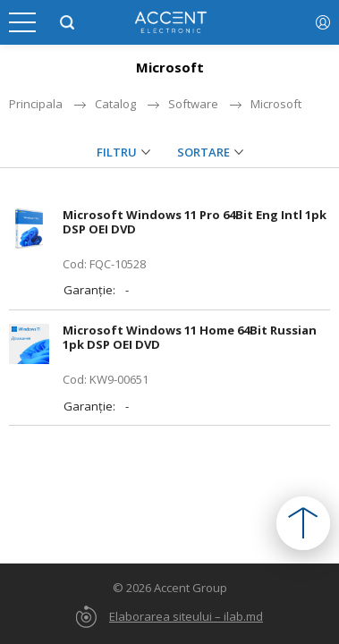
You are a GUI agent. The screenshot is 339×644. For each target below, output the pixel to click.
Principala (36, 104)
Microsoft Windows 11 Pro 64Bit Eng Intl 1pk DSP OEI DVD (195, 222)
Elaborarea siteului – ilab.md (186, 616)
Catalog (115, 104)
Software (193, 104)
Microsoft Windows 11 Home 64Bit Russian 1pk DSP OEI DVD (190, 337)
